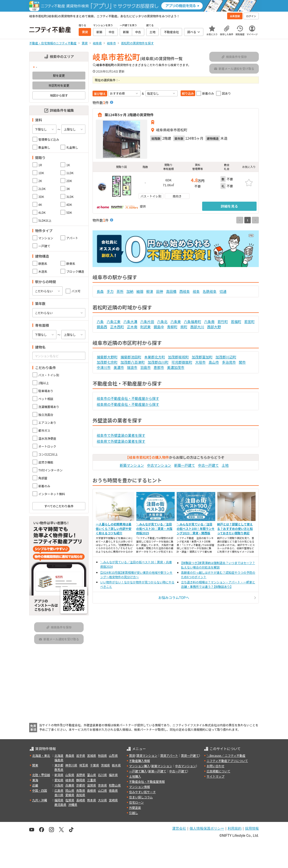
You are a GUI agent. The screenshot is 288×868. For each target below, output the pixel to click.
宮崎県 (113, 800)
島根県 (92, 790)
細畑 (140, 291)
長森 (100, 291)
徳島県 (113, 790)
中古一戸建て (208, 465)
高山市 (214, 362)
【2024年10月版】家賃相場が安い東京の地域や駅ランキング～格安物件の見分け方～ (136, 575)
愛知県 (59, 780)
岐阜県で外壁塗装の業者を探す (121, 441)
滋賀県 (92, 785)
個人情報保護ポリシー (207, 828)
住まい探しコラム (141, 797)
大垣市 (200, 362)
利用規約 (235, 828)
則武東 (145, 327)
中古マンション (159, 465)
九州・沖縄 (40, 800)
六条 (100, 322)
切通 (223, 291)
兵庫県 (70, 785)
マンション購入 (140, 766)
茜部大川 (197, 327)
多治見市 (229, 362)
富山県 (92, 775)
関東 (35, 765)
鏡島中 (159, 327)
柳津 (150, 291)
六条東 (176, 322)
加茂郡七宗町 (107, 362)
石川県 (102, 775)
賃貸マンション (147, 755)
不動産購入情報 (140, 761)
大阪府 (59, 785)
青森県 (70, 755)
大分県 (102, 800)
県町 (184, 327)
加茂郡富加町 (202, 357)
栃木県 (116, 765)
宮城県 (92, 755)
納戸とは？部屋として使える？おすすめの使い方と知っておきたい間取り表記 (235, 529)
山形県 (113, 755)
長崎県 (81, 800)
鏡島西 (102, 327)
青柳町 (172, 327)
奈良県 (102, 785)
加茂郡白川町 (158, 362)
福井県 (113, 775)
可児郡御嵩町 (182, 362)
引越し (134, 813)
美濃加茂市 (176, 367)
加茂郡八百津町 (133, 362)
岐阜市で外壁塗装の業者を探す (121, 435)
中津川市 (104, 367)
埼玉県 (84, 765)
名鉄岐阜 (210, 291)
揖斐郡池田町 (131, 357)
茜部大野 (214, 327)
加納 (130, 291)
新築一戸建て (185, 465)
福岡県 (59, 800)
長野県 (81, 775)
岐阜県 (70, 780)
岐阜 (196, 291)
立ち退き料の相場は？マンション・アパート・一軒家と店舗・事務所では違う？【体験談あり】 (218, 584)
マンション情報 (140, 787)
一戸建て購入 (138, 771)
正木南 (132, 327)
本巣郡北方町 (155, 357)
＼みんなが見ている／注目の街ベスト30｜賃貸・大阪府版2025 (154, 529)
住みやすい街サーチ (143, 792)
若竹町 (223, 322)
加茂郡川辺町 (226, 357)
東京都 (59, 765)
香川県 (59, 795)
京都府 (81, 785)
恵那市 (159, 367)
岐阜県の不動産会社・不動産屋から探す (128, 404)
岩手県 (81, 755)
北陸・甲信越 (41, 775)
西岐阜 (185, 291)
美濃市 (119, 367)
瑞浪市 (132, 367)
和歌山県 (115, 785)
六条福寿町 (192, 322)
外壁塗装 (135, 807)
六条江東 (114, 322)
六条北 (162, 322)
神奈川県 (71, 765)
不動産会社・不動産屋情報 (147, 781)
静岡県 (81, 780)
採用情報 (252, 828)
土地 (225, 465)
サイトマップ (216, 776)
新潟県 (59, 775)
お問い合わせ (216, 766)
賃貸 (132, 755)
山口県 (102, 790)
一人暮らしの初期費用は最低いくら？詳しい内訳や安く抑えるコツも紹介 (114, 529)
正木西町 (117, 327)
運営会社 (179, 828)
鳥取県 (81, 790)
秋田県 (102, 755)
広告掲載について (218, 771)
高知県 (81, 795)
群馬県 (59, 770)
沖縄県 (73, 804)
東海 (35, 780)
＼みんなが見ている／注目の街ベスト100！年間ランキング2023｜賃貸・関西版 (196, 529)
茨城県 (105, 765)
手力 (110, 291)
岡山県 (70, 790)
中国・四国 (40, 790)
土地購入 (135, 776)
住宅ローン (136, 802)
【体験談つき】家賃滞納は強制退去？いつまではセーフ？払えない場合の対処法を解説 (218, 565)
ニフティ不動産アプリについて (227, 761)
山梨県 (70, 775)
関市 (242, 362)
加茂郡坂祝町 (178, 357)
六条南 (209, 322)
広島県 (59, 790)
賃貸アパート (169, 755)
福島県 (59, 760)
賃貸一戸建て (190, 755)
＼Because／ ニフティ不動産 (226, 755)
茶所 (120, 291)
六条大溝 (130, 322)
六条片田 (147, 322)
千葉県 (95, 765)
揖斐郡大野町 (107, 357)
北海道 (59, 755)
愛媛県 (70, 795)
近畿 (35, 785)
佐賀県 (70, 800)
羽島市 (145, 367)
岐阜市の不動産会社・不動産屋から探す (128, 398)
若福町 (236, 322)
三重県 (92, 780)
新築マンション (132, 465)
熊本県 (92, 800)
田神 (160, 291)
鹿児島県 (60, 804)
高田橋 (171, 291)
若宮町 (249, 322)
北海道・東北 (41, 755)
